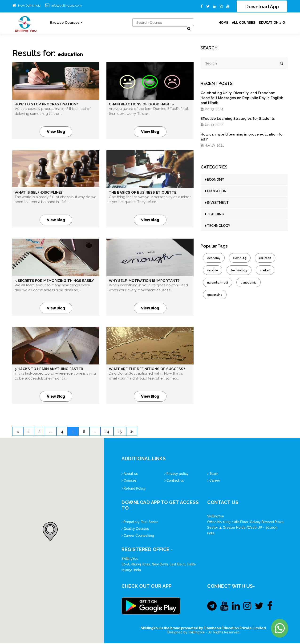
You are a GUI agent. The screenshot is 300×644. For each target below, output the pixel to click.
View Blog (56, 132)
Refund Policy (134, 489)
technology (239, 271)
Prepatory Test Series (140, 523)
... (104, 432)
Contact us (174, 481)
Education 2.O (272, 23)
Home (223, 23)
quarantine (215, 295)
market (265, 271)
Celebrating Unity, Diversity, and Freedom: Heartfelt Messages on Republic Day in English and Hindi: (242, 98)
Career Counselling (138, 536)
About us (130, 474)
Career (214, 481)
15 (132, 432)
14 (117, 432)
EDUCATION (216, 191)
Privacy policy (176, 474)
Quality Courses (135, 529)
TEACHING (215, 214)
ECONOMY (215, 180)
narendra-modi (218, 283)
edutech (265, 258)
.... (55, 432)
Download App (262, 7)
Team (213, 474)
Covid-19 (240, 258)
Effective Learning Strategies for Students (238, 119)
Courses (129, 481)
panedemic (249, 283)
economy (214, 258)
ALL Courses (244, 23)
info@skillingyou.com (67, 6)
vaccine (213, 271)
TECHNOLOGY (218, 226)
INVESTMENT (217, 203)
